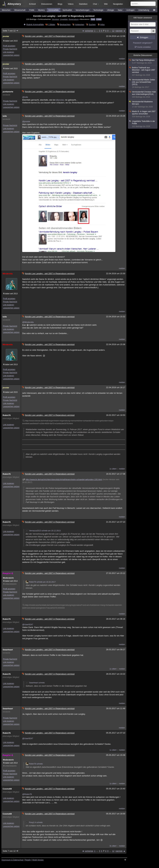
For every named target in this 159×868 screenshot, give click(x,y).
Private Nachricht (10, 49)
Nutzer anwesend (143, 18)
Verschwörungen (83, 10)
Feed (93, 19)
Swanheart (8, 650)
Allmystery (14, 4)
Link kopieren (8, 52)
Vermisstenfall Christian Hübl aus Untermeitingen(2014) (143, 95)
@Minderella (28, 322)
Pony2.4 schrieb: (34, 822)
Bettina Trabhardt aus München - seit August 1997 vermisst (143, 71)
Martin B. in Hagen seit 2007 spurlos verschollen (143, 114)
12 (113, 31)
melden (122, 59)
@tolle (25, 97)
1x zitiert (113, 469)
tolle (5, 116)
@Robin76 (27, 794)
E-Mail (99, 19)
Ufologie (111, 10)
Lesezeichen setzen (11, 55)
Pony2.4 (8, 573)
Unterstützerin (11, 584)
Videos (71, 4)
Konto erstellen (144, 47)
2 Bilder (52, 24)
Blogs (60, 4)
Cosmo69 (7, 789)
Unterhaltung (144, 10)
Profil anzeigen (9, 46)
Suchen (92, 24)
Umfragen (131, 10)
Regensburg (74, 19)
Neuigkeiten (118, 4)
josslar (6, 36)
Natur (120, 10)
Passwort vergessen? (143, 43)
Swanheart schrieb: (35, 683)
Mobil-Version (38, 860)
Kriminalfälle (54, 10)
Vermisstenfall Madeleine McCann (143, 104)
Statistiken (83, 4)
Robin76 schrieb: (34, 764)
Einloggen (144, 37)
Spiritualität (67, 10)
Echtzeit (33, 4)
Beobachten (65, 24)
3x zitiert (113, 846)
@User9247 (28, 624)
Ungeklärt (64, 19)
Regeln (28, 860)
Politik (32, 10)
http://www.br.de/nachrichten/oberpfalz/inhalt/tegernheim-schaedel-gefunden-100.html (64, 479)
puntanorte (8, 92)
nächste (119, 31)
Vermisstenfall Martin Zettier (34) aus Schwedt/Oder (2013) (143, 84)
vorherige (89, 31)
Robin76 (7, 415)
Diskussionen (47, 4)
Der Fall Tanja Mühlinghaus (143, 62)
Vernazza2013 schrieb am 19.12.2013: (43, 531)
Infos (102, 24)
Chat (96, 4)
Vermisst (55, 19)
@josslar (60, 100)
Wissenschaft (20, 10)
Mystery (41, 10)
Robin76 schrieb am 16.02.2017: (41, 582)
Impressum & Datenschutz (12, 860)
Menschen (6, 10)
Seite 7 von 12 (11, 31)
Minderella (8, 274)
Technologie (98, 10)
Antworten (80, 24)
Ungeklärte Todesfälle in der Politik (143, 124)
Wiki (106, 4)
